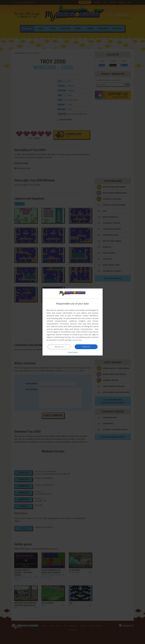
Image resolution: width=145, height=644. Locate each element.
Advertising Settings (63, 337)
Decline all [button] (59, 347)
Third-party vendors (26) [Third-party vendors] (71, 324)
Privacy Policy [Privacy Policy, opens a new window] (78, 340)
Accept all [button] (86, 347)
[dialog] (73, 322)
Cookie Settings (65, 340)
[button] (73, 352)
